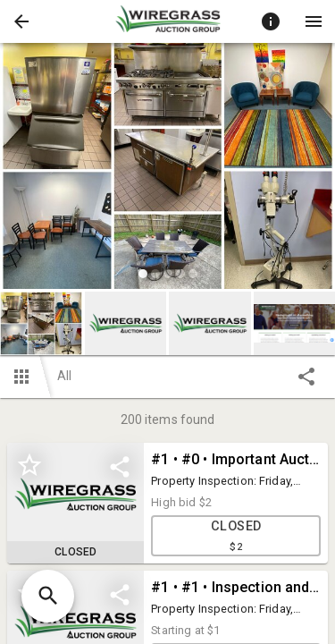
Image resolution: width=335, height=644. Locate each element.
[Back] (21, 21)
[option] (167, 169)
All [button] (64, 376)
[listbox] (167, 169)
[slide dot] (143, 274)
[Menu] (314, 21)
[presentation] (168, 21)
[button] (21, 21)
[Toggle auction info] (271, 21)
